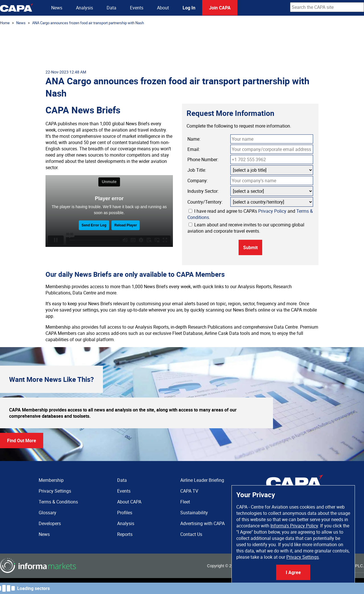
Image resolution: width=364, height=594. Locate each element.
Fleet (185, 502)
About (163, 8)
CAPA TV (189, 491)
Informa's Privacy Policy (294, 526)
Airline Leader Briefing (202, 480)
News (57, 8)
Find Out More (22, 441)
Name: (194, 139)
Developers (50, 523)
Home (5, 23)
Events (137, 8)
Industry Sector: (203, 191)
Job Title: (197, 170)
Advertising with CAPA (202, 523)
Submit (250, 247)
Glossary (47, 513)
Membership (51, 480)
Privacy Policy (272, 211)
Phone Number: (203, 159)
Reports (125, 534)
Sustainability (194, 513)
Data (111, 8)
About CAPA (129, 502)
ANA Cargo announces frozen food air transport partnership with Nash (88, 23)
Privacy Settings (303, 557)
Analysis (84, 8)
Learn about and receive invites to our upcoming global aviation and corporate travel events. (246, 228)
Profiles (125, 513)
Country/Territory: (205, 202)
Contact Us (191, 534)
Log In (189, 8)
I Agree (293, 572)
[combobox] (327, 7)
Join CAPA (220, 8)
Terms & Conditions (58, 502)
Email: (194, 149)
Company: (198, 181)
